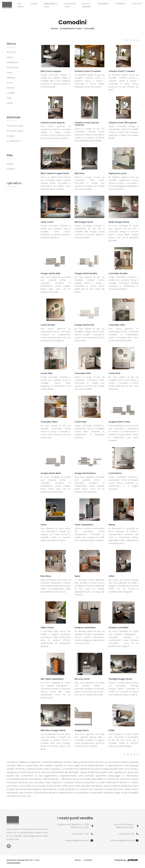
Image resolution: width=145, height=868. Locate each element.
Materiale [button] (14, 117)
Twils (9, 98)
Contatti (137, 4)
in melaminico (14, 141)
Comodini (89, 28)
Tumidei (11, 93)
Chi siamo (21, 5)
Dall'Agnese (12, 62)
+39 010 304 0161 (126, 834)
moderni (11, 169)
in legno (11, 136)
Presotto (11, 88)
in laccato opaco (15, 131)
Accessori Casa (70, 5)
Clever (10, 57)
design (10, 164)
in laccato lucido (15, 126)
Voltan (10, 103)
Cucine (34, 4)
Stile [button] (10, 155)
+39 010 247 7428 (80, 834)
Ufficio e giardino (86, 5)
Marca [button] (11, 44)
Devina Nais (12, 67)
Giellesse (11, 78)
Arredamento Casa (51, 5)
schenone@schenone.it (77, 840)
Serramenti (103, 4)
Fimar (9, 72)
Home (54, 28)
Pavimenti (120, 4)
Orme (10, 83)
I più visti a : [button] (15, 183)
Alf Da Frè (11, 52)
